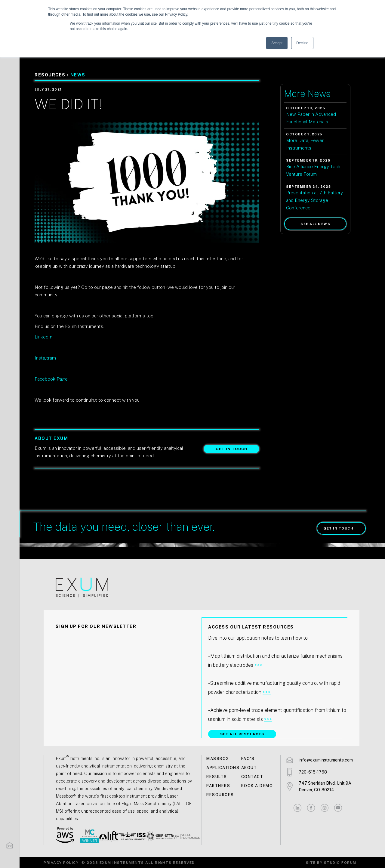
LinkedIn (43, 337)
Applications (223, 768)
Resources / (52, 75)
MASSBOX (218, 759)
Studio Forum (340, 863)
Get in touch (231, 449)
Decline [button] (302, 43)
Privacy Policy (61, 863)
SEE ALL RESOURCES (242, 734)
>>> (259, 665)
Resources (220, 795)
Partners (218, 786)
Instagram (45, 358)
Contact (252, 777)
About (249, 768)
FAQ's (248, 759)
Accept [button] (277, 43)
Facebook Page (51, 379)
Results (217, 777)
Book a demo (257, 786)
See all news (315, 224)
